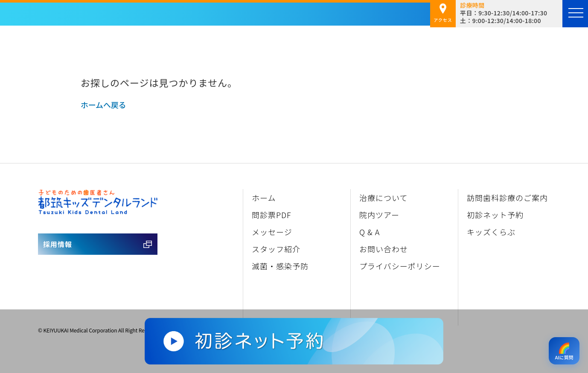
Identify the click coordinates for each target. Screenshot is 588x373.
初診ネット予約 (495, 215)
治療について (383, 198)
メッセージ (272, 232)
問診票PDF (272, 215)
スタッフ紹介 (276, 249)
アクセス (443, 13)
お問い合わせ (384, 249)
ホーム (264, 198)
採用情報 (58, 244)
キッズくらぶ (491, 232)
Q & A (370, 232)
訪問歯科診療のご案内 (507, 198)
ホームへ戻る (103, 105)
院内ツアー (379, 215)
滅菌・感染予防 (280, 266)
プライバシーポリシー (400, 266)
